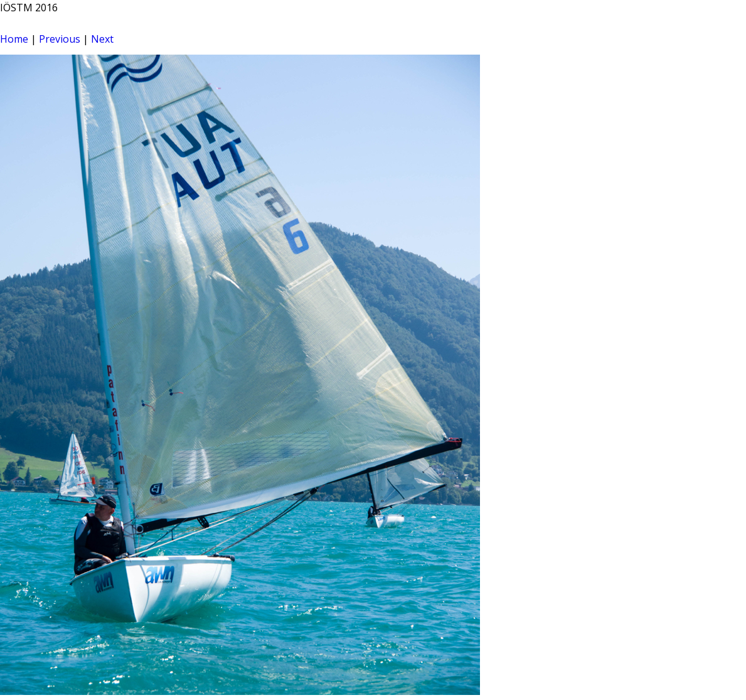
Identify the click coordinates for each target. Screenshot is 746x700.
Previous (60, 39)
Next (102, 39)
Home (14, 39)
